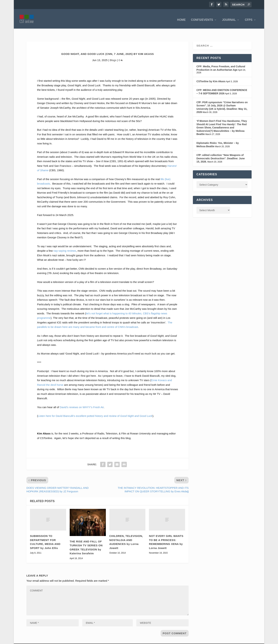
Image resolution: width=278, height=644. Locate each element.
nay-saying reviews (65, 243)
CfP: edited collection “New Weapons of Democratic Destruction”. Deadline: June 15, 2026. (221, 151)
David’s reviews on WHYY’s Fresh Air (82, 399)
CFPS (249, 18)
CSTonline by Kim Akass (211, 74)
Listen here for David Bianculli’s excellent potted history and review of (95, 408)
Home (181, 18)
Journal (229, 18)
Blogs (113, 52)
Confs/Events (202, 18)
